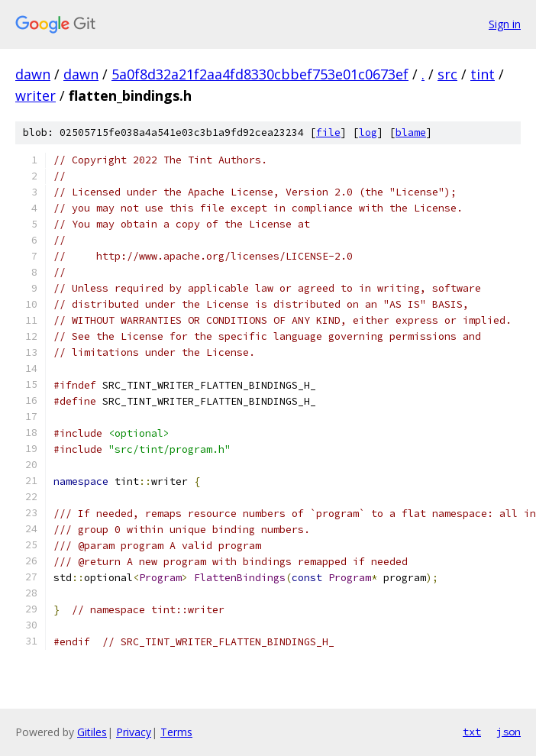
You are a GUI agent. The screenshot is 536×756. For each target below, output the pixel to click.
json (509, 732)
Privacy (134, 732)
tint (483, 74)
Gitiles (92, 732)
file (328, 132)
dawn (33, 74)
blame (411, 132)
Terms (176, 732)
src (447, 74)
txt (472, 732)
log (368, 132)
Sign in (505, 24)
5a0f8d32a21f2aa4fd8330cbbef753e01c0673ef (260, 74)
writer (36, 95)
